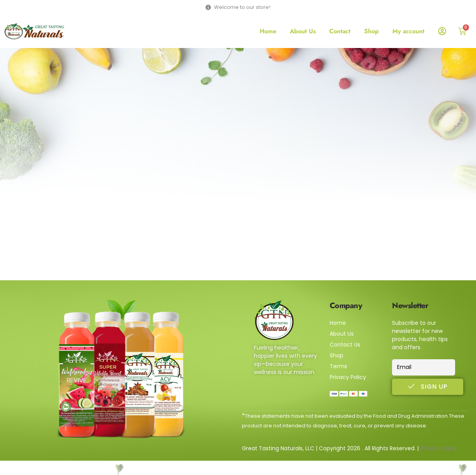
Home (268, 31)
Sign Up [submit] (428, 387)
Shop (372, 31)
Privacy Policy (438, 448)
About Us (303, 31)
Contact (340, 31)
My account (408, 31)
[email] (424, 367)
